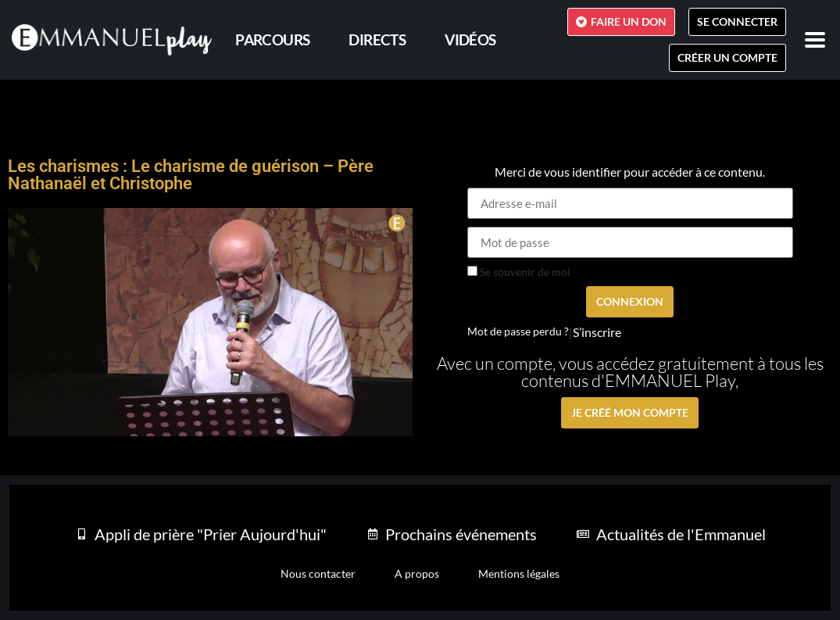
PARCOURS (272, 39)
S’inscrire (597, 332)
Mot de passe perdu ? (518, 332)
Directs (377, 39)
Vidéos (470, 39)
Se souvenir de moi (519, 272)
